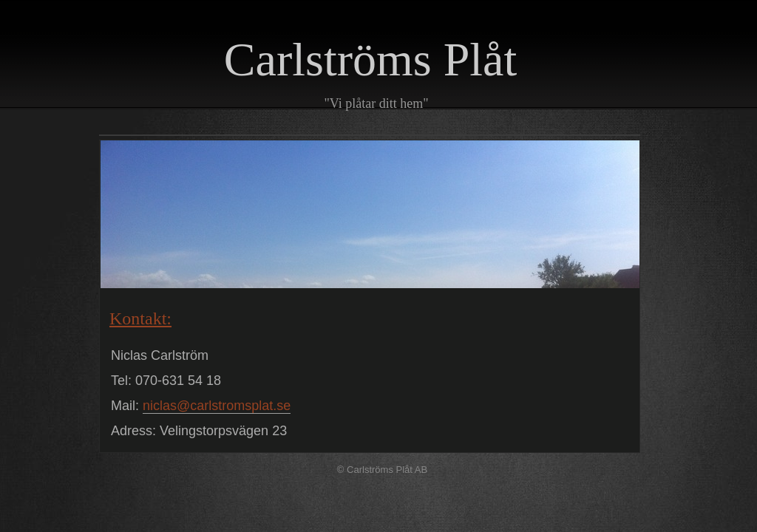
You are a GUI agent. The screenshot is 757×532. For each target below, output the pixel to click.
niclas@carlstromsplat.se (217, 406)
